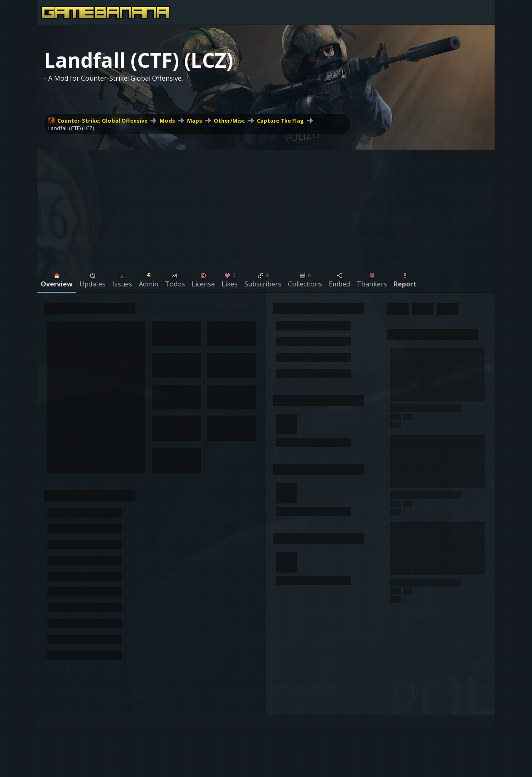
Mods (167, 121)
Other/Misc (229, 121)
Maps (195, 121)
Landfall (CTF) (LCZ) (71, 128)
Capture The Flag (280, 121)
